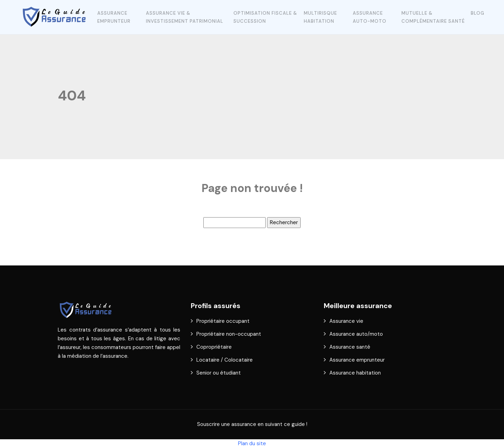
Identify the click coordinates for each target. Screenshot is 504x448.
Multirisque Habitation (320, 17)
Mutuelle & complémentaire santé (433, 17)
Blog (478, 13)
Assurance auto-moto (370, 17)
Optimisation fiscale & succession (265, 17)
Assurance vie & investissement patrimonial (185, 17)
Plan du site (252, 443)
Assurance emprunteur (114, 17)
